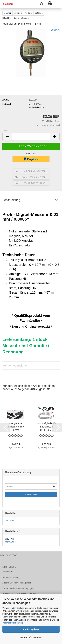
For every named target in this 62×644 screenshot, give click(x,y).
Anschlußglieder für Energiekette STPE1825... (46, 427)
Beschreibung (11, 200)
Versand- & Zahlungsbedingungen (18, 588)
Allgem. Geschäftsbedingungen (17, 583)
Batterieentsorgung (11, 577)
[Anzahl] (31, 137)
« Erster (7, 13)
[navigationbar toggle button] (58, 4)
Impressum (8, 572)
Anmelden (31, 495)
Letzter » (39, 13)
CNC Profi (55, 30)
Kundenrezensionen (15, 365)
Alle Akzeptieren (31, 629)
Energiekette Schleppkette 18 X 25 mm (15, 427)
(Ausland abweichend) (38, 107)
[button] (7, 137)
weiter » (28, 13)
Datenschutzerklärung (13, 623)
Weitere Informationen (31, 637)
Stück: (5, 131)
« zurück (18, 13)
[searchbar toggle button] (42, 4)
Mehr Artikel (11, 542)
